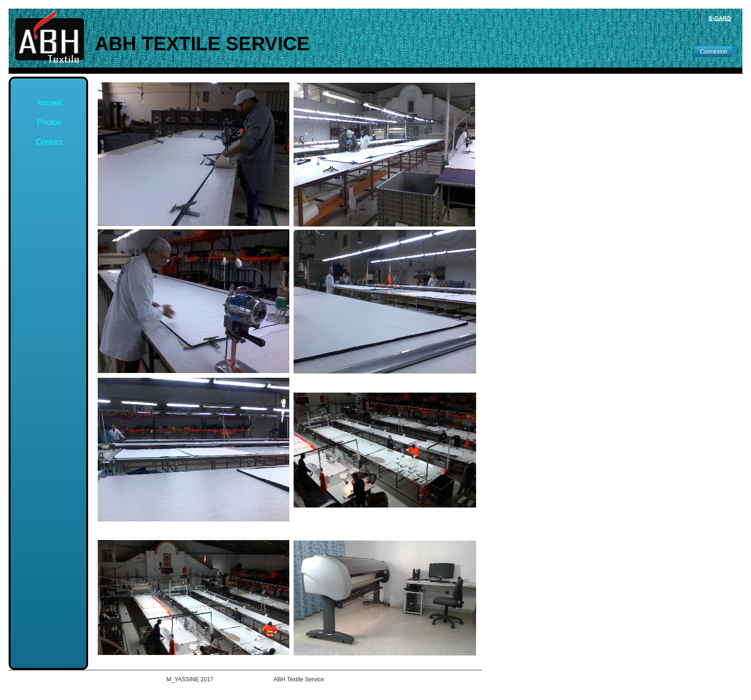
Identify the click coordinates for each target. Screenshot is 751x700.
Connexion (713, 52)
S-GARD (720, 18)
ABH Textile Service (202, 44)
